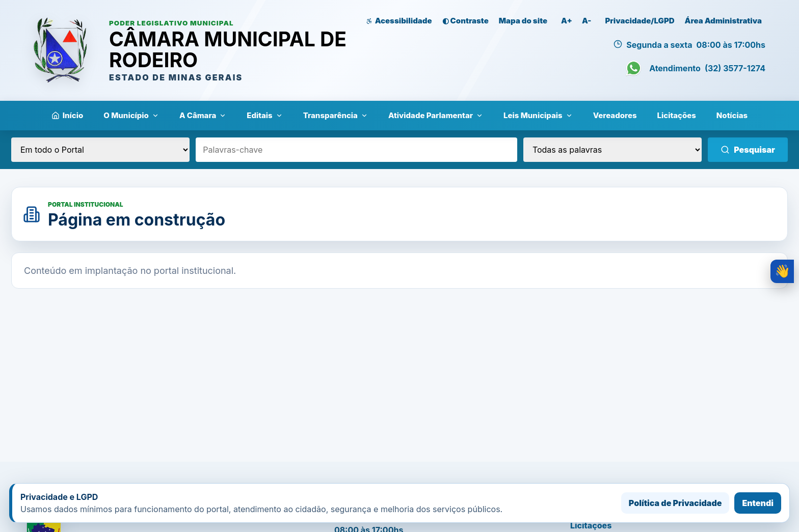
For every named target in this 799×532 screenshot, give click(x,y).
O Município (131, 115)
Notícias (732, 115)
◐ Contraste (465, 21)
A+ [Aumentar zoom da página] (567, 21)
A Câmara (203, 115)
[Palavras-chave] (356, 150)
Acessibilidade (399, 21)
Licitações (677, 115)
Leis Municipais (538, 115)
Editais (264, 115)
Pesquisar (748, 150)
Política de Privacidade (675, 503)
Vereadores (615, 115)
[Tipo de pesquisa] (612, 150)
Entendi (758, 503)
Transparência (336, 115)
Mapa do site (523, 21)
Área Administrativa (723, 21)
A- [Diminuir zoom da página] (587, 21)
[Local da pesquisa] (100, 150)
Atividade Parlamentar (436, 115)
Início (68, 115)
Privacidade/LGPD (640, 21)
